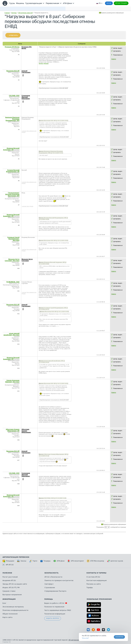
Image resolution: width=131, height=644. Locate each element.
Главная (7, 13)
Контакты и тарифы (96, 573)
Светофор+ (49, 584)
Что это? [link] (85, 638)
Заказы (22, 561)
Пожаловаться (118, 55)
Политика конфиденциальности (15, 610)
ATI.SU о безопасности (53, 577)
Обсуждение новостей (25, 13)
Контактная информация (97, 581)
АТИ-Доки (59, 561)
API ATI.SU (8, 565)
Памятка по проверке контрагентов (59, 581)
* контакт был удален (27, 206)
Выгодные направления (12, 595)
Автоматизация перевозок (16, 557)
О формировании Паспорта (55, 591)
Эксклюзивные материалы (13, 607)
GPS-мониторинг (76, 561)
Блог (4, 603)
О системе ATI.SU (93, 577)
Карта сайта (7, 617)
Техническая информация (55, 614)
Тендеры (45, 561)
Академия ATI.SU (9, 581)
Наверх (114, 59)
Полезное (7, 573)
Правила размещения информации (112, 13)
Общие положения (10, 614)
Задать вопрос (53, 618)
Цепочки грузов (115, 561)
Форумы (14, 13)
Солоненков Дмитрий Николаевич (26, 97)
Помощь (48, 599)
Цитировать (117, 51)
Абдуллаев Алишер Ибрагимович (26, 431)
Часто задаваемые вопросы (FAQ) (58, 610)
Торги (33, 561)
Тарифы (90, 588)
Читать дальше (44, 63)
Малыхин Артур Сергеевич (27, 260)
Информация (9, 599)
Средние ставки (9, 591)
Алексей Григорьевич (26, 72)
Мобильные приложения (99, 599)
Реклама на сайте (94, 584)
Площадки (8, 561)
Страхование (50, 588)
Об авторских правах (77, 640)
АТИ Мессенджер (96, 561)
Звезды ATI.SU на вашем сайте (15, 584)
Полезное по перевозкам (54, 607)
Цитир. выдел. (118, 48)
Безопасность (52, 573)
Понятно (119, 637)
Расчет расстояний (10, 577)
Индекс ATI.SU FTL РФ (11, 588)
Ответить (14, 35)
